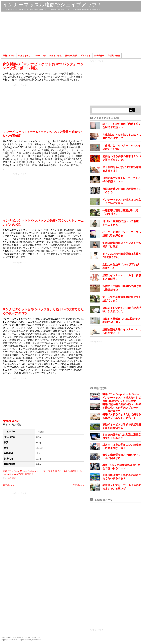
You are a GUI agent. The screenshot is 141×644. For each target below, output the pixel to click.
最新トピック (9, 56)
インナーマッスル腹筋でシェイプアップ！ (52, 5)
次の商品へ (78, 485)
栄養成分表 (99, 56)
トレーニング (40, 56)
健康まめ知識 (71, 56)
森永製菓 (12, 478)
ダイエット (86, 56)
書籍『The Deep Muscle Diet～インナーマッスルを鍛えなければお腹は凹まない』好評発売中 (122, 398)
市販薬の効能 (114, 56)
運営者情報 (17, 637)
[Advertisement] (71, 32)
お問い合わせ (6, 637)
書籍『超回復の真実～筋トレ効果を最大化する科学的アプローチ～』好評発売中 (122, 408)
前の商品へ (8, 485)
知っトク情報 (56, 56)
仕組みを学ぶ (24, 56)
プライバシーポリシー (32, 637)
